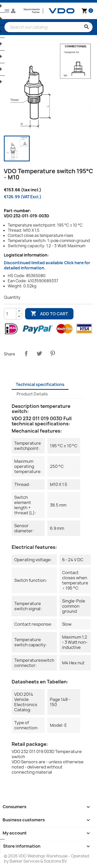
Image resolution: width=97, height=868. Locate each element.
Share (26, 353)
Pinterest (53, 353)
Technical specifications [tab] (40, 384)
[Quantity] (10, 314)
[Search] (48, 27)
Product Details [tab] (32, 394)
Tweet (39, 353)
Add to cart (49, 314)
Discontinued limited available (47, 265)
